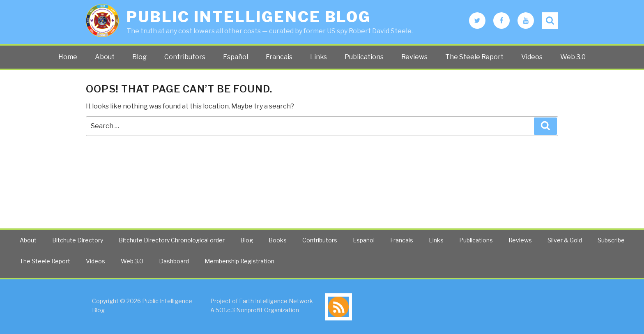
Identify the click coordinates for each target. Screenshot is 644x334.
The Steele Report (474, 57)
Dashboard (174, 261)
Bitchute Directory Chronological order (172, 240)
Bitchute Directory (78, 240)
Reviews (414, 57)
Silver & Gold (565, 240)
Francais (279, 57)
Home (68, 57)
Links (319, 57)
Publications (364, 57)
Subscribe (611, 240)
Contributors (185, 57)
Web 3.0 (573, 57)
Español (236, 57)
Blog (139, 57)
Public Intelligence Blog (249, 17)
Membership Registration (239, 261)
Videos (532, 57)
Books (278, 240)
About (105, 57)
